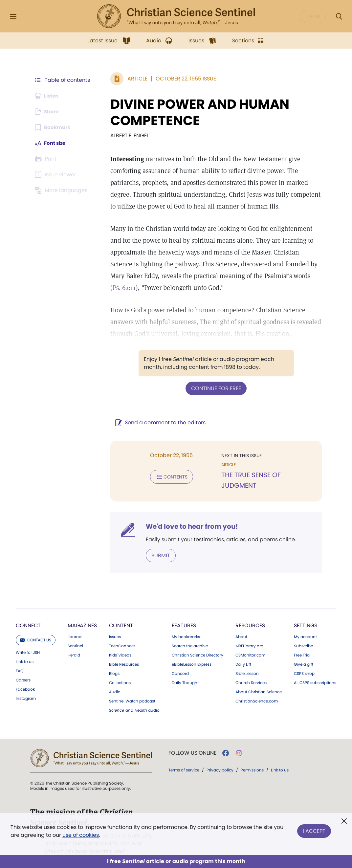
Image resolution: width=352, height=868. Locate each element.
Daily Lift (243, 656)
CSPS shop (304, 665)
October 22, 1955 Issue (183, 79)
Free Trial (302, 647)
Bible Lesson (247, 665)
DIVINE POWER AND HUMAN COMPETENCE (197, 112)
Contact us (36, 631)
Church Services (251, 674)
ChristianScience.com (257, 693)
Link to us (25, 653)
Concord (180, 665)
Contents (168, 476)
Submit (157, 547)
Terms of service (184, 761)
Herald (74, 647)
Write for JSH (28, 644)
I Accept (314, 830)
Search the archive (190, 637)
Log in (313, 16)
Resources (250, 617)
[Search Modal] (339, 17)
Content (121, 617)
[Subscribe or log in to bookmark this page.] (54, 127)
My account (305, 628)
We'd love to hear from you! (189, 518)
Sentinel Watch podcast (132, 693)
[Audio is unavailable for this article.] (48, 96)
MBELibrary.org (249, 637)
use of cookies (81, 835)
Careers (23, 672)
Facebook (25, 681)
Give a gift (304, 656)
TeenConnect (122, 637)
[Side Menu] (13, 17)
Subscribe (303, 637)
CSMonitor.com (250, 647)
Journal (75, 628)
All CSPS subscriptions (315, 674)
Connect (28, 617)
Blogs (114, 665)
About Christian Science (259, 683)
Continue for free (214, 388)
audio (134, 702)
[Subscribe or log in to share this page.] (48, 112)
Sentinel (75, 637)
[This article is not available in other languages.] (62, 190)
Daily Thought (185, 674)
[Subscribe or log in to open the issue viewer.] (56, 175)
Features (184, 617)
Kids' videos (120, 647)
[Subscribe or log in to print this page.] (47, 159)
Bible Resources (124, 656)
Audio (115, 683)
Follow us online (192, 745)
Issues (115, 628)
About (241, 628)
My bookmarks (186, 628)
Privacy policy (220, 761)
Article (134, 79)
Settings (306, 617)
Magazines (82, 617)
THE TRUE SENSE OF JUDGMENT (268, 475)
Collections (120, 674)
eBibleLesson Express (192, 656)
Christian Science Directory (198, 647)
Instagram (26, 690)
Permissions (252, 761)
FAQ (20, 662)
